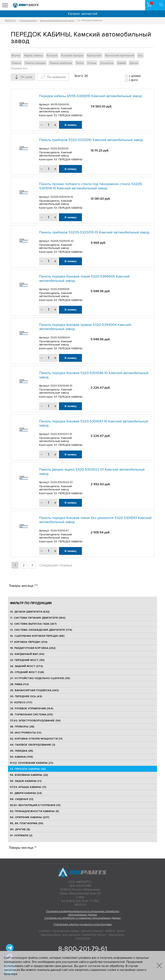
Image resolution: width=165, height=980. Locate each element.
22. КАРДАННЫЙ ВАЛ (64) (27, 654)
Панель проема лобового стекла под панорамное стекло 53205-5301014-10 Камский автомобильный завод (91, 186)
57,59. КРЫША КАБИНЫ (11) (28, 787)
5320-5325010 (60, 149)
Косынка (52, 55)
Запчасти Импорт (92, 931)
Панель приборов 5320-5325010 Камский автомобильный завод (91, 140)
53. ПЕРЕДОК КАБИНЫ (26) (28, 769)
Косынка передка (72, 55)
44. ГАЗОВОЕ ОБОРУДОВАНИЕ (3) (32, 745)
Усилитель (107, 63)
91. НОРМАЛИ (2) (21, 835)
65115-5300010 (60, 104)
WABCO (110, 931)
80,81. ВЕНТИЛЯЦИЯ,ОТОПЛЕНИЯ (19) (35, 805)
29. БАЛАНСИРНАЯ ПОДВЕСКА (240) (34, 690)
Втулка (16, 55)
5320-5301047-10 (61, 434)
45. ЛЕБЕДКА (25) (21, 751)
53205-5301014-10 (62, 197)
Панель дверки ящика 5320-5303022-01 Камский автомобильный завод (92, 472)
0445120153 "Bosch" (95, 935)
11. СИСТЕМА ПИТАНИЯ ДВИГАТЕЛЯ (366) (38, 618)
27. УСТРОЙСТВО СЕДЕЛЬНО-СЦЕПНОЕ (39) (40, 678)
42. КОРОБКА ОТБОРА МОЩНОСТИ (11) (36, 739)
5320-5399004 (60, 337)
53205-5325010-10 (62, 241)
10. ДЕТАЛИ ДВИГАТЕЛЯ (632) (30, 612)
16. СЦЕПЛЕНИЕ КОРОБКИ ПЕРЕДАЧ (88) (37, 636)
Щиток (134, 63)
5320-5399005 (60, 289)
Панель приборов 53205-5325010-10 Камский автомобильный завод (94, 232)
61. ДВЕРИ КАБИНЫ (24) (26, 793)
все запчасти (71, 935)
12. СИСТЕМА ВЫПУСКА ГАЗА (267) (33, 624)
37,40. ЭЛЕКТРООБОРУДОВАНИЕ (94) (35, 721)
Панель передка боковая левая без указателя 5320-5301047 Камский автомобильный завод (95, 520)
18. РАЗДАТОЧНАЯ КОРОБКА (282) (33, 648)
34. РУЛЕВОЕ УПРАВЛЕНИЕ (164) (32, 708)
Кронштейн (94, 55)
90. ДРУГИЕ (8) (20, 829)
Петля (80, 63)
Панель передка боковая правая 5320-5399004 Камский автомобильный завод (85, 327)
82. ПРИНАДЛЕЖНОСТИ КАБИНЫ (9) (34, 811)
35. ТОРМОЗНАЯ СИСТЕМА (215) (31, 714)
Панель (16, 63)
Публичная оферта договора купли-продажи (83, 924)
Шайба (122, 63)
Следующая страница (56, 565)
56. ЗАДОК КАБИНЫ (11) (26, 781)
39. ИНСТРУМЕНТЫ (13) (26, 733)
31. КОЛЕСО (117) (21, 702)
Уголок (92, 63)
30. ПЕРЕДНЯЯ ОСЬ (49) (26, 696)
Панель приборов (61, 63)
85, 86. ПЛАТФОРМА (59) (27, 823)
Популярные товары (66, 931)
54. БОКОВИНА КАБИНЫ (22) (29, 775)
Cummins (45, 931)
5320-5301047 (60, 531)
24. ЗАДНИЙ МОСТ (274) (26, 666)
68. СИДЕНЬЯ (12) (22, 799)
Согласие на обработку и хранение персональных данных (83, 918)
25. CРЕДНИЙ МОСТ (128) (27, 672)
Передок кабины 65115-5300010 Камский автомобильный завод (90, 96)
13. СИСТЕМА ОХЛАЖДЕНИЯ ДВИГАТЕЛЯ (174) (41, 630)
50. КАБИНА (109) (21, 757)
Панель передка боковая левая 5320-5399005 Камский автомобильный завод (84, 278)
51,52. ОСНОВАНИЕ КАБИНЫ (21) (31, 763)
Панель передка (35, 63)
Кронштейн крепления (120, 55)
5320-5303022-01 (62, 482)
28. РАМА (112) (19, 684)
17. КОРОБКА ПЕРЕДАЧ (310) (29, 642)
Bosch (121, 931)
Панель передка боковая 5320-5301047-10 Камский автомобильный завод (94, 423)
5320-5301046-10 (61, 386)
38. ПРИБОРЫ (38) (22, 727)
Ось (140, 55)
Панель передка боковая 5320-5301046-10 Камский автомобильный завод (94, 375)
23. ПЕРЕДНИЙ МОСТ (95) (27, 660)
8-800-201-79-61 (83, 949)
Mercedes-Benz (51, 935)
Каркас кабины (33, 55)
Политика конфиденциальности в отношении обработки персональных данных (82, 913)
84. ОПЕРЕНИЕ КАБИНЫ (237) (30, 817)
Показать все (19, 68)
